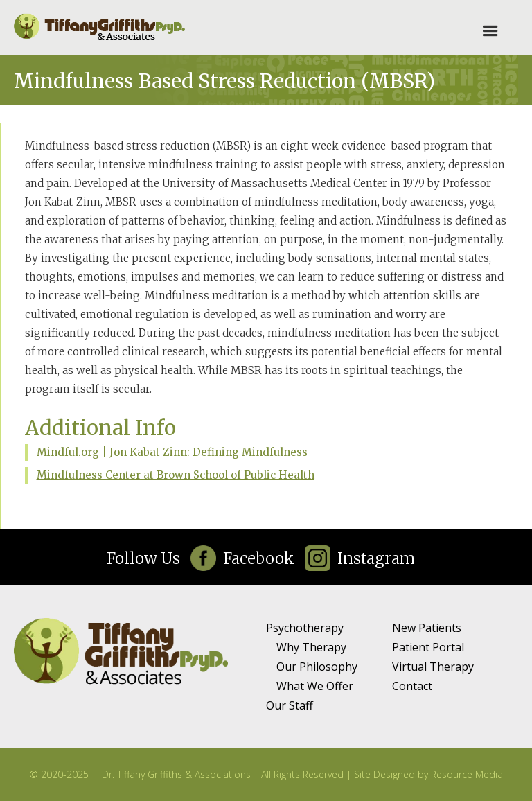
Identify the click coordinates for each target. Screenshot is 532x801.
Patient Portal (428, 647)
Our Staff (290, 705)
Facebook (259, 558)
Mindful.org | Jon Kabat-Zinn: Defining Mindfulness (172, 452)
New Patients (427, 628)
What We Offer (315, 686)
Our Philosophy (317, 667)
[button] (490, 31)
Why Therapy (311, 647)
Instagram (376, 558)
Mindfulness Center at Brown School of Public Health (176, 475)
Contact (412, 686)
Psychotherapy (305, 628)
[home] (100, 28)
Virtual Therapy (433, 667)
